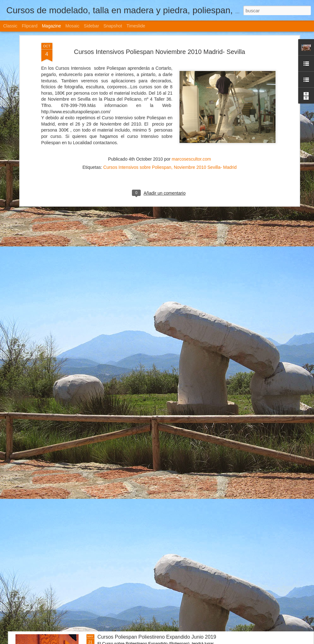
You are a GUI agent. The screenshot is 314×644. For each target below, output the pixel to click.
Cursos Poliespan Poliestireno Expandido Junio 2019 (157, 637)
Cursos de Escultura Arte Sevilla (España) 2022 (151, 350)
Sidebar (92, 26)
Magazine (52, 26)
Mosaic (72, 26)
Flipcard (30, 26)
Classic (10, 26)
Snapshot (113, 26)
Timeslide (136, 26)
